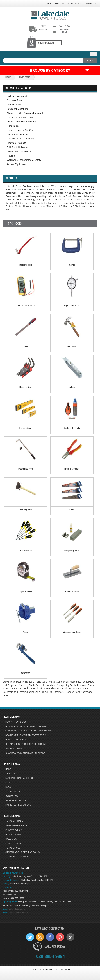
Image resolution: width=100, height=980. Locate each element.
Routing (11, 156)
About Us (10, 774)
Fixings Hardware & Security (22, 122)
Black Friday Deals (16, 722)
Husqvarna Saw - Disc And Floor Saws (26, 726)
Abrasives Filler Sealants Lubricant (25, 113)
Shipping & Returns (16, 825)
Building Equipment (17, 96)
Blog (8, 783)
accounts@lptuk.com (19, 912)
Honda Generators (16, 740)
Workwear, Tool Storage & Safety (24, 160)
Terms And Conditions (18, 857)
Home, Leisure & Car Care (21, 130)
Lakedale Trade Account (19, 778)
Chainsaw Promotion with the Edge (25, 753)
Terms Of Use (13, 848)
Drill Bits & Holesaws (18, 147)
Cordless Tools (14, 100)
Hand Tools (25, 77)
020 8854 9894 (64, 29)
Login (48, 3)
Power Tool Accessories (19, 151)
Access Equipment (17, 164)
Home (8, 77)
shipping (43, 28)
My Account (74, 3)
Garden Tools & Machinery (21, 139)
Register (59, 3)
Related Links (13, 843)
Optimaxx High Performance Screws (26, 744)
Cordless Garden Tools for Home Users (28, 731)
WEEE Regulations (16, 800)
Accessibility (13, 791)
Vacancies (90, 3)
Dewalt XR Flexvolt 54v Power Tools (26, 735)
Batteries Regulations (18, 805)
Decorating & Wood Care (20, 117)
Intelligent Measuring (18, 109)
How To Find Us (14, 834)
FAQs (8, 787)
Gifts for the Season (17, 134)
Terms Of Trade (14, 821)
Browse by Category (50, 70)
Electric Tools (14, 105)
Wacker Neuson (14, 749)
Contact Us (12, 796)
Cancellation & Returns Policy (23, 852)
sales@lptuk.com (17, 909)
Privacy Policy (14, 830)
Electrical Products (17, 143)
